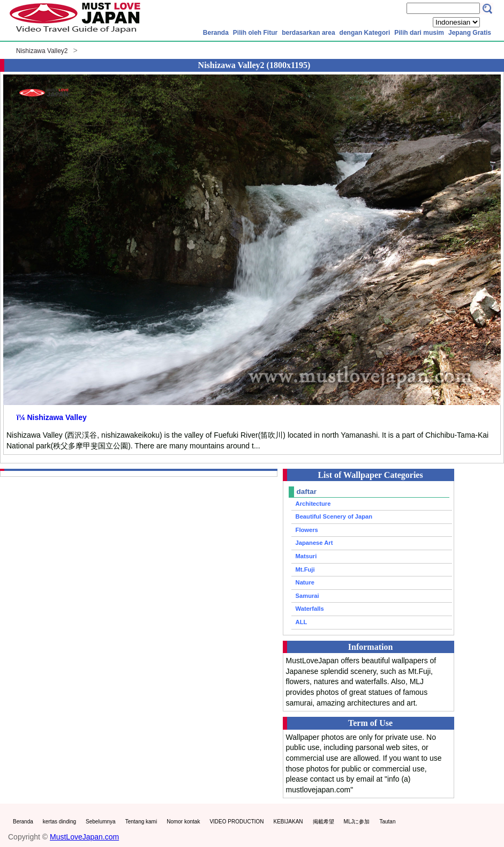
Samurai (307, 596)
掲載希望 (324, 822)
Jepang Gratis (470, 33)
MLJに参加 (357, 822)
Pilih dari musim (419, 33)
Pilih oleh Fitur (255, 33)
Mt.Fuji (305, 569)
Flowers (307, 530)
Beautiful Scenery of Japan (334, 516)
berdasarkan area (308, 33)
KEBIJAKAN (288, 822)
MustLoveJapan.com (84, 837)
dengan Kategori (365, 33)
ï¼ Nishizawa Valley (52, 417)
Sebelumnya (101, 822)
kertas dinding (59, 822)
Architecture (313, 504)
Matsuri (306, 556)
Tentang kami (141, 822)
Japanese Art (314, 543)
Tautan (387, 822)
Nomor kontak (183, 822)
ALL (302, 622)
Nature (305, 582)
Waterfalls (310, 609)
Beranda (216, 33)
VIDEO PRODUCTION (236, 822)
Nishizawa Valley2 (42, 51)
